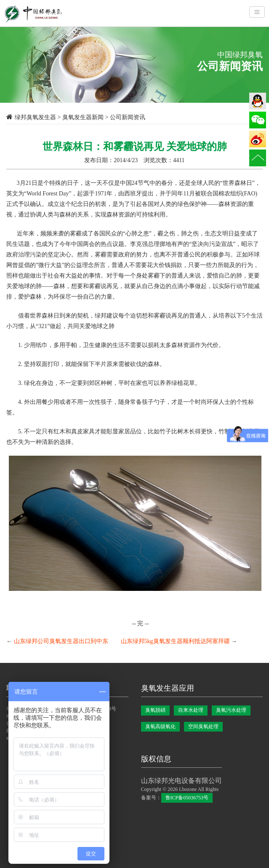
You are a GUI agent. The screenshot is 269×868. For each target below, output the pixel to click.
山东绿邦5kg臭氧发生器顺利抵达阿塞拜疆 (175, 641)
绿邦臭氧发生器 (35, 117)
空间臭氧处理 (203, 726)
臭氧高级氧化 (160, 726)
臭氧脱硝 (155, 710)
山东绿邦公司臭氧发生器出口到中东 (61, 641)
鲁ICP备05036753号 (187, 798)
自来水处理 (191, 710)
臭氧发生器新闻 (83, 117)
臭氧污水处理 (231, 710)
